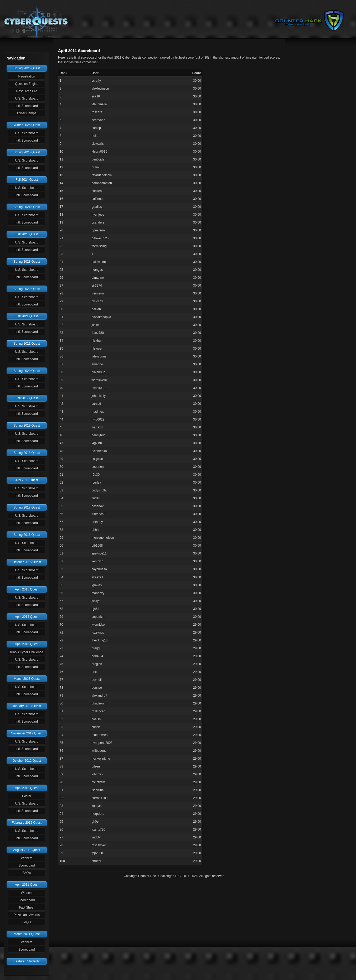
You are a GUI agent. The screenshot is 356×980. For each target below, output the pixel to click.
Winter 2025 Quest (27, 125)
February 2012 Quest (27, 823)
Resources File (27, 91)
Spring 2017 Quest (27, 507)
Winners (27, 858)
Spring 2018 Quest (27, 453)
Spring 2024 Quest (27, 207)
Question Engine (27, 84)
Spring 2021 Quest (27, 344)
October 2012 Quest (27, 761)
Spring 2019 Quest (27, 426)
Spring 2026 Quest (27, 68)
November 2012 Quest (27, 733)
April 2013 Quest (27, 644)
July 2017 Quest (27, 480)
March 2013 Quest (27, 679)
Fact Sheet (27, 908)
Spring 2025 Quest (27, 152)
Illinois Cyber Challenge (27, 652)
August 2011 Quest (27, 850)
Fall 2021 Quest (27, 316)
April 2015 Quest (27, 589)
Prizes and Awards (27, 915)
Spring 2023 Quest (27, 262)
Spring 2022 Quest (27, 289)
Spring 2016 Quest (27, 535)
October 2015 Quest (27, 562)
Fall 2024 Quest (27, 180)
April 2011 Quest (27, 885)
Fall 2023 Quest (27, 234)
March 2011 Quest (27, 934)
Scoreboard (27, 865)
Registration (27, 76)
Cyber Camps (27, 113)
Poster (27, 796)
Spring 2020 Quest (27, 371)
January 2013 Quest (27, 706)
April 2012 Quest (27, 788)
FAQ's (27, 873)
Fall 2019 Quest (27, 398)
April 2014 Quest (27, 617)
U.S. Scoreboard (27, 98)
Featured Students (27, 961)
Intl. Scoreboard (27, 106)
